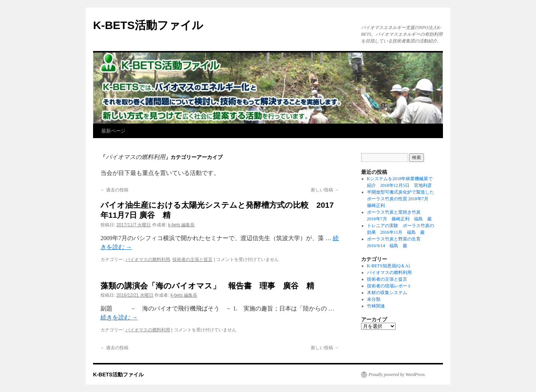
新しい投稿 (325, 190)
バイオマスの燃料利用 (148, 259)
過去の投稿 (114, 190)
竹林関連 (376, 306)
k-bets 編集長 (181, 225)
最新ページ (113, 131)
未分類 (374, 299)
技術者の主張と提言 (192, 259)
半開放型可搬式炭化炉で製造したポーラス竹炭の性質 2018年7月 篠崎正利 (401, 199)
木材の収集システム (387, 293)
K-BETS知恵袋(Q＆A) (388, 266)
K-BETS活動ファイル (148, 25)
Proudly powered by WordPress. (397, 375)
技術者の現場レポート (389, 286)
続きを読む (119, 317)
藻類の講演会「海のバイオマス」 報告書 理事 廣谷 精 (207, 286)
